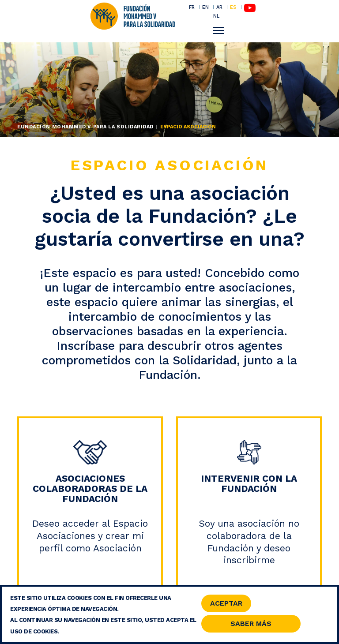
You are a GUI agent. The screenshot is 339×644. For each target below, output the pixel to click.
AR (219, 7)
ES (233, 7)
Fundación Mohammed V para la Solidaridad (85, 127)
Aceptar (226, 605)
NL (216, 16)
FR (192, 7)
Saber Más (251, 625)
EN (205, 7)
